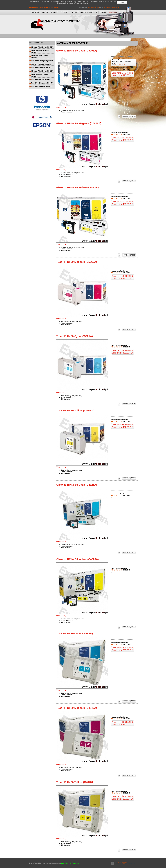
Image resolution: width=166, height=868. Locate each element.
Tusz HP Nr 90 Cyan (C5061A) (75, 336)
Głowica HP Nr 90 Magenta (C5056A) (79, 123)
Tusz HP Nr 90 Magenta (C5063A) (77, 262)
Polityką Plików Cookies (79, 1)
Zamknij (122, 2)
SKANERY (35, 12)
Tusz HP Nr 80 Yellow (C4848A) (75, 782)
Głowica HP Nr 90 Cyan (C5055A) (77, 51)
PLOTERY (65, 12)
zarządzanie (56, 863)
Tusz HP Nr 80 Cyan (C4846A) (75, 634)
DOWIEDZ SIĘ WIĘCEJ (129, 116)
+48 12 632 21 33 (93, 7)
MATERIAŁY (114, 12)
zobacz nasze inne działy (38, 7)
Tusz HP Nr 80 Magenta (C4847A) (77, 708)
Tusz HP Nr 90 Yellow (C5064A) (75, 411)
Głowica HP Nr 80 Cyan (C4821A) (77, 485)
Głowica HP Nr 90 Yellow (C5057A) (77, 187)
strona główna (54, 7)
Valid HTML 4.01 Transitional (70, 863)
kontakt (49, 863)
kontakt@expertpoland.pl (112, 7)
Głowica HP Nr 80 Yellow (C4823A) (77, 559)
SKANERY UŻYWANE (50, 12)
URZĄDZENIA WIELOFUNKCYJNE (84, 12)
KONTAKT (125, 12)
